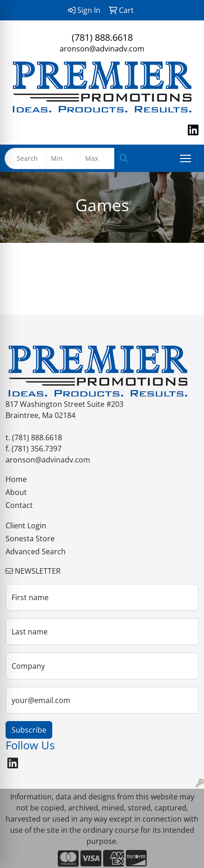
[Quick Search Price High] (97, 158)
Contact (19, 505)
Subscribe (29, 730)
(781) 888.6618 (102, 37)
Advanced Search (36, 551)
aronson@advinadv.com (102, 49)
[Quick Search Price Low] (63, 158)
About (16, 492)
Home (16, 479)
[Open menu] (185, 158)
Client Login (26, 526)
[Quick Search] (25, 158)
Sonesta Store (30, 539)
